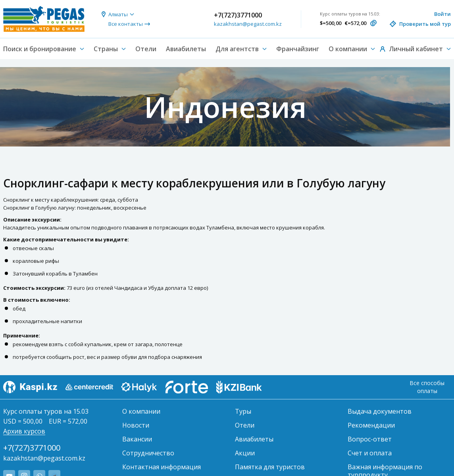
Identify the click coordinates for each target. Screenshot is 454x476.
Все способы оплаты (427, 387)
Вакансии (137, 439)
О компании (141, 411)
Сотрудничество (148, 453)
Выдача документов (380, 411)
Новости (136, 425)
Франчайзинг (298, 49)
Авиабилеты (186, 49)
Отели (146, 49)
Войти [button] (442, 14)
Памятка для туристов (270, 467)
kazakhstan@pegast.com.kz (248, 24)
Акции (245, 453)
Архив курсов (24, 431)
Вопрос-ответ (370, 439)
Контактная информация (162, 467)
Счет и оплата (370, 453)
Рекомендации (371, 425)
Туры (243, 411)
